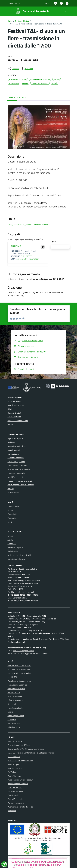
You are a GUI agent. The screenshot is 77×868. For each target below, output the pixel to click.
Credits (10, 712)
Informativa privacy (15, 700)
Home (10, 21)
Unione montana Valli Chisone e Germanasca (26, 749)
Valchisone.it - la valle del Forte (20, 807)
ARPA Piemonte (14, 757)
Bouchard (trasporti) (15, 768)
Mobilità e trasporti (15, 477)
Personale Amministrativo (18, 421)
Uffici (10, 409)
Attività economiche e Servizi (19, 555)
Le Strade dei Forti (15, 787)
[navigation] (5, 11)
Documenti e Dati (14, 413)
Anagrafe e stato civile (17, 446)
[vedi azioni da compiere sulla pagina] (27, 69)
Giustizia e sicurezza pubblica (19, 469)
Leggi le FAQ (13, 677)
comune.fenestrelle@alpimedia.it (26, 583)
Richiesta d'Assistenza (16, 689)
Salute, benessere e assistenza (20, 481)
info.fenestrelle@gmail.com (28, 259)
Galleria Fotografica (15, 547)
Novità (18, 21)
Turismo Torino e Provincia (18, 784)
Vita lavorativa (13, 492)
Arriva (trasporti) (14, 764)
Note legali (12, 704)
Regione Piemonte (15, 741)
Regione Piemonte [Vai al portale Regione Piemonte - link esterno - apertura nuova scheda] (14, 3)
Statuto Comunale (15, 696)
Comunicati (12, 514)
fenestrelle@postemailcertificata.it (26, 580)
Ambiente (11, 442)
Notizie (26, 21)
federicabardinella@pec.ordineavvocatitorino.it (30, 653)
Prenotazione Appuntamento (19, 681)
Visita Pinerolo (13, 795)
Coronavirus (12, 518)
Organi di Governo (15, 401)
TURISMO (16, 246)
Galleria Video (13, 551)
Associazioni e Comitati (17, 559)
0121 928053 (27, 256)
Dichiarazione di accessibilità (19, 669)
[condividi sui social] (14, 69)
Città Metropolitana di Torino (19, 745)
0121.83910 (16, 572)
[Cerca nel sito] (67, 11)
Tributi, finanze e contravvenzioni (21, 485)
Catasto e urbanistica (16, 458)
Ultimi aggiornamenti (16, 716)
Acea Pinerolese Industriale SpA (20, 760)
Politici (10, 424)
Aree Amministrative (16, 405)
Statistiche (12, 719)
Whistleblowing (14, 727)
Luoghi (10, 540)
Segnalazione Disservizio (17, 685)
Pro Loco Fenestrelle (16, 803)
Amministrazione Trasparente (19, 665)
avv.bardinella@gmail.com (23, 651)
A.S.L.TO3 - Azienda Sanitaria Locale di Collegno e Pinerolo (31, 753)
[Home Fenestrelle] (31, 11)
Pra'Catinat (12, 772)
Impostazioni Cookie (15, 708)
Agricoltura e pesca (15, 438)
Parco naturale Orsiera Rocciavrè (21, 780)
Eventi (10, 536)
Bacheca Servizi (14, 692)
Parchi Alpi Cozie (14, 776)
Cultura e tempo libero (16, 462)
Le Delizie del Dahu (15, 791)
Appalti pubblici (14, 450)
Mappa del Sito (14, 723)
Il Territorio (12, 544)
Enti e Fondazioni (14, 417)
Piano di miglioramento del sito (20, 673)
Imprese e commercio (16, 473)
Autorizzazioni (13, 454)
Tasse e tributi (13, 506)
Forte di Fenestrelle (15, 799)
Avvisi (10, 522)
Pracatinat (12, 811)
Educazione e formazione (17, 465)
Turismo (11, 489)
